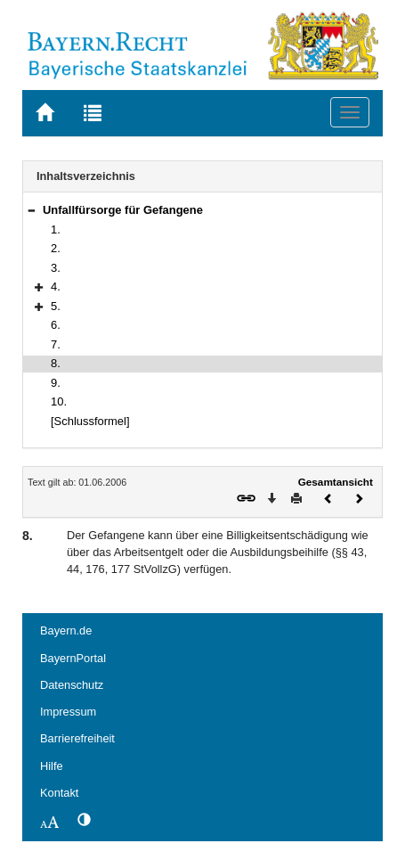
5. (56, 306)
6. (56, 325)
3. (56, 268)
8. (56, 363)
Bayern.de (66, 631)
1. (56, 229)
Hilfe (52, 766)
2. (56, 248)
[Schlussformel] (90, 421)
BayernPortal (73, 658)
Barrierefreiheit (77, 738)
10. (59, 401)
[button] (31, 210)
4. (56, 287)
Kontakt (59, 793)
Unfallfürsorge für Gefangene (123, 210)
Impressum (68, 712)
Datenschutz (72, 685)
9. (56, 383)
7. (56, 344)
